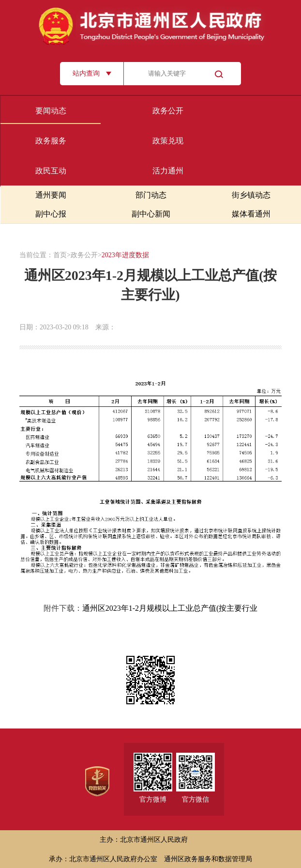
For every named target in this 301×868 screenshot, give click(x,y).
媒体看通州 (251, 214)
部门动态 (151, 195)
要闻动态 (51, 111)
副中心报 (51, 214)
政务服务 (51, 141)
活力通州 (168, 171)
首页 (60, 255)
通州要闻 (51, 195)
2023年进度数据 (125, 255)
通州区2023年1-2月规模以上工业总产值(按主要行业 (170, 608)
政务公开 (168, 111)
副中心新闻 (151, 214)
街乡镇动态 (251, 195)
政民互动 (51, 171)
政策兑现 (168, 141)
